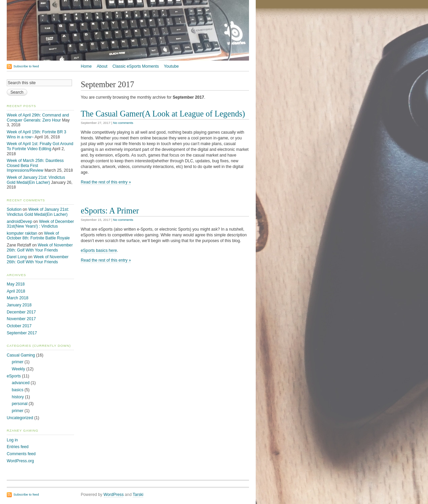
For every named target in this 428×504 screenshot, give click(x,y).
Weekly (19, 369)
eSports (14, 376)
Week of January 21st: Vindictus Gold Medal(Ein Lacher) (36, 180)
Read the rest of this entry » (106, 182)
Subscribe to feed (26, 66)
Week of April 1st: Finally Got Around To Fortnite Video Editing (40, 146)
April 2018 (16, 291)
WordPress (114, 495)
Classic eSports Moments (136, 66)
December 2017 (21, 312)
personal (20, 404)
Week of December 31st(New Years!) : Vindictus (40, 224)
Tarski (138, 495)
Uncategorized (20, 418)
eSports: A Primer (110, 211)
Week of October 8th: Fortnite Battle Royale (38, 236)
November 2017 (21, 319)
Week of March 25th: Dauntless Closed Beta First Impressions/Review (35, 165)
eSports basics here (99, 250)
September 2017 (22, 333)
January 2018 (19, 305)
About (102, 66)
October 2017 (19, 326)
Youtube (171, 66)
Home (86, 66)
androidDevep (20, 222)
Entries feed (18, 447)
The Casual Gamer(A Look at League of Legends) (163, 114)
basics (17, 390)
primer (17, 362)
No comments (123, 123)
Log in (12, 440)
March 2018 (17, 298)
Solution (14, 209)
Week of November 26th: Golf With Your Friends (40, 248)
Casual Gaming (21, 355)
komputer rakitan (22, 233)
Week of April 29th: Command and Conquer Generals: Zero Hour (38, 118)
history (18, 397)
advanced (21, 383)
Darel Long (17, 257)
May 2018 (16, 284)
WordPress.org (20, 461)
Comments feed (21, 454)
